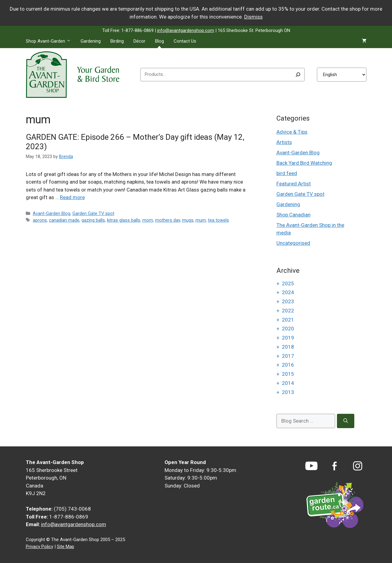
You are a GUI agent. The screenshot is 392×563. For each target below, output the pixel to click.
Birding (117, 41)
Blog (160, 41)
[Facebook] (335, 466)
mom (148, 220)
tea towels (219, 220)
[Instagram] (358, 466)
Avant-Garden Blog (52, 214)
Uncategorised (293, 243)
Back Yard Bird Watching (304, 163)
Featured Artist (294, 184)
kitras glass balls (124, 220)
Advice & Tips (292, 132)
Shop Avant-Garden (51, 41)
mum (201, 220)
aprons (40, 220)
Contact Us (185, 41)
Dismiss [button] (253, 17)
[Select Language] (342, 75)
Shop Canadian (293, 215)
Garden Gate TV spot (93, 214)
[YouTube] (311, 466)
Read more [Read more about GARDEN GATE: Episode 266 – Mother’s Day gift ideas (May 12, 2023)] (72, 197)
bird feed (287, 173)
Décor (139, 41)
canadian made (64, 220)
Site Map (66, 547)
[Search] (298, 75)
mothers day (168, 220)
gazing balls (93, 220)
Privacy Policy (40, 547)
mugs (188, 220)
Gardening (91, 41)
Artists (284, 142)
